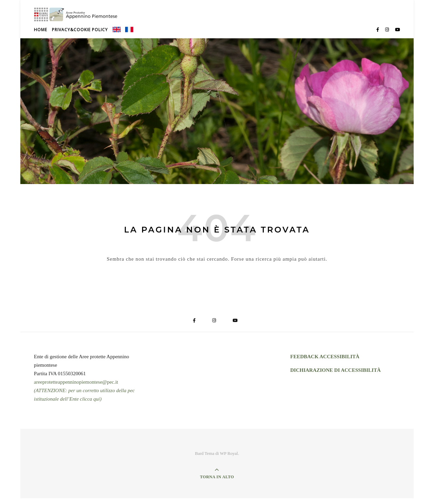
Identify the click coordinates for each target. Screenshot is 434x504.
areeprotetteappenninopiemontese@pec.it (76, 388)
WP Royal (229, 459)
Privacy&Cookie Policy (80, 35)
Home (41, 35)
